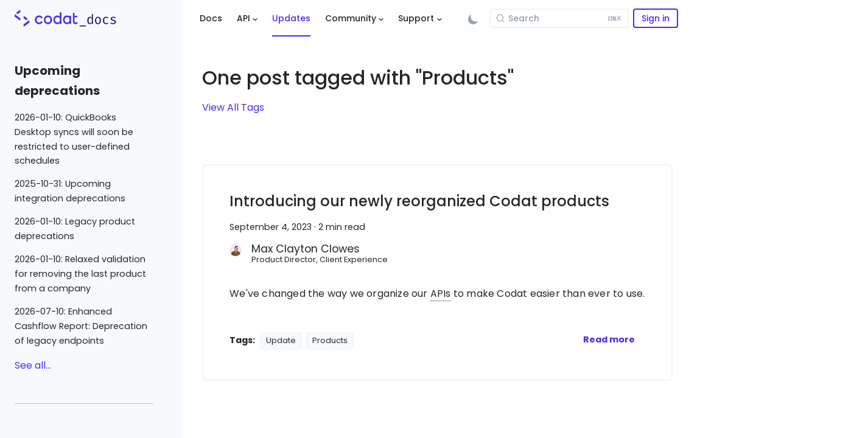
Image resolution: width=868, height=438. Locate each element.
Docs (211, 18)
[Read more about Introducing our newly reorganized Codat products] (609, 339)
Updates (291, 18)
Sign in (656, 18)
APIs (441, 294)
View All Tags (233, 107)
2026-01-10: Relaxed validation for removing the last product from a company (80, 274)
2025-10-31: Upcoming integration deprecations (70, 191)
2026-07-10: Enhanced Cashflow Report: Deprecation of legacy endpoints (81, 326)
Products (330, 340)
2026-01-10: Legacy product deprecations (75, 229)
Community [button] (351, 18)
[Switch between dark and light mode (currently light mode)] (473, 18)
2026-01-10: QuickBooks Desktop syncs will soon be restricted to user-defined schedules (74, 139)
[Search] (559, 18)
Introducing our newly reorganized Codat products (419, 201)
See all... (33, 365)
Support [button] (416, 18)
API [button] (243, 18)
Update (281, 340)
